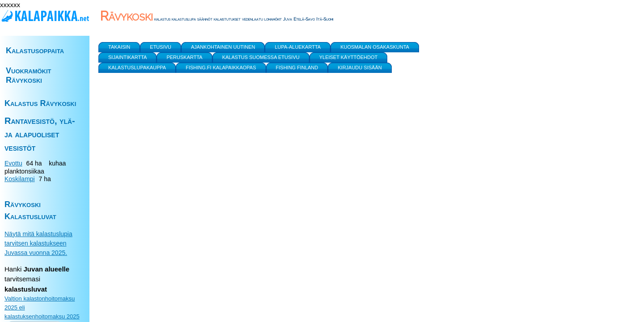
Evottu (13, 163)
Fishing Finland (297, 68)
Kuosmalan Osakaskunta (375, 47)
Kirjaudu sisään (360, 68)
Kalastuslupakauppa (137, 68)
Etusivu (161, 47)
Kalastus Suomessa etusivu (261, 57)
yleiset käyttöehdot (349, 57)
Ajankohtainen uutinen (223, 47)
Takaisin (119, 47)
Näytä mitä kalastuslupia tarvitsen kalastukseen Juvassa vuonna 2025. (38, 243)
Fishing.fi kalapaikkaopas (221, 68)
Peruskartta (184, 57)
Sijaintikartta (127, 57)
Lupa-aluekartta (298, 47)
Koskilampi (20, 179)
